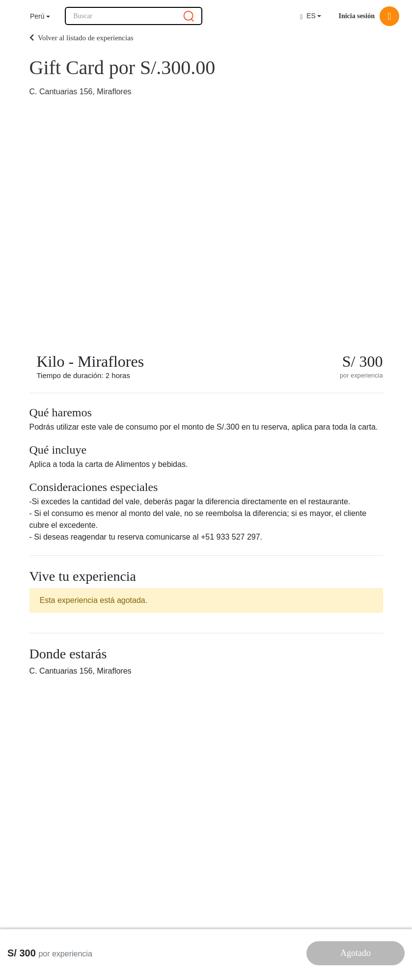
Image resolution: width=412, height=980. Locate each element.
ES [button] (308, 16)
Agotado (356, 953)
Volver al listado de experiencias (82, 38)
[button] (40, 16)
